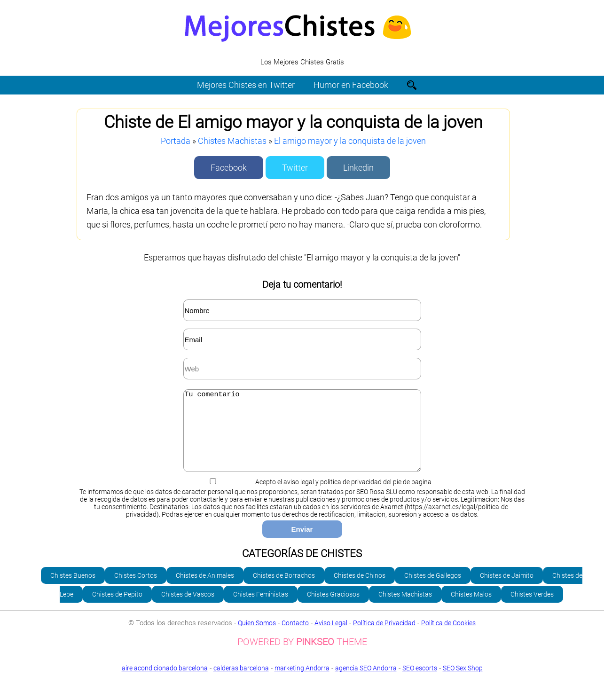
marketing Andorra (302, 682)
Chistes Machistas (232, 141)
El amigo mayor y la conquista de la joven (350, 141)
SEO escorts (420, 682)
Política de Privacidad (384, 637)
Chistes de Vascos (188, 608)
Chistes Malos (471, 608)
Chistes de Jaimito (507, 590)
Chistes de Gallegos (433, 590)
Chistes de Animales (205, 590)
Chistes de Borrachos (284, 590)
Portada (176, 141)
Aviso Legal (331, 637)
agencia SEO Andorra (366, 682)
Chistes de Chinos (360, 590)
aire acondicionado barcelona (165, 682)
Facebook (229, 168)
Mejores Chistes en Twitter (246, 85)
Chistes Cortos (136, 590)
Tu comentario (302, 438)
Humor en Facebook (351, 85)
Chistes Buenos (73, 590)
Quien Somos (257, 637)
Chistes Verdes (532, 608)
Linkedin (358, 168)
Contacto (295, 637)
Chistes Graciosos (333, 608)
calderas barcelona (241, 682)
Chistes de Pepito (117, 608)
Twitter (295, 168)
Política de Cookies (448, 637)
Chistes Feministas (261, 608)
